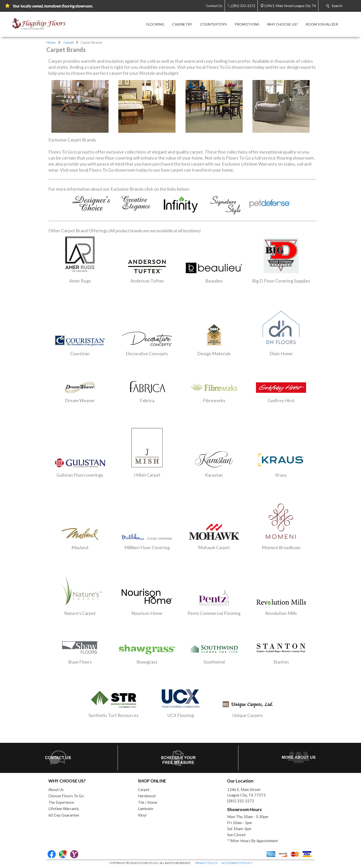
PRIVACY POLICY (207, 863)
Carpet (69, 42)
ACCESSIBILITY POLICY (237, 863)
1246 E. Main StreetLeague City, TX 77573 (246, 792)
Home (51, 42)
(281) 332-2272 (241, 801)
